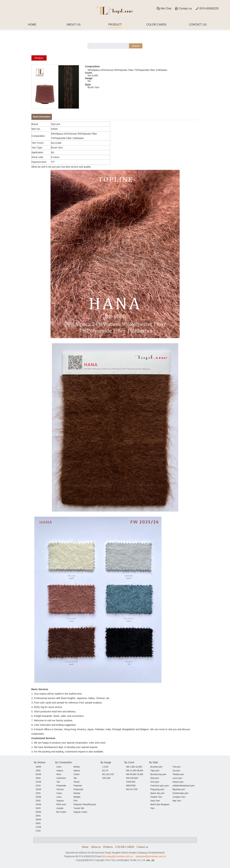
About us (96, 847)
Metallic (77, 797)
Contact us (183, 9)
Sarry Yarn (155, 801)
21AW (38, 782)
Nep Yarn (177, 801)
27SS (38, 831)
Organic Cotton (81, 812)
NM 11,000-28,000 (135, 771)
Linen (59, 767)
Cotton (77, 774)
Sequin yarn (178, 782)
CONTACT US (198, 25)
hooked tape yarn (181, 793)
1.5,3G (105, 767)
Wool (59, 774)
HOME (32, 25)
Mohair (77, 767)
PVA (76, 801)
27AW (38, 827)
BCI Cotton (62, 812)
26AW (38, 820)
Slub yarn (155, 778)
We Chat (164, 9)
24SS (38, 808)
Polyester (78, 786)
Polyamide (61, 786)
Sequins (60, 801)
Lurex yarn (177, 778)
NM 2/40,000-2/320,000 (132, 780)
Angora (60, 771)
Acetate (60, 808)
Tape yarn (155, 771)
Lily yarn (176, 771)
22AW (38, 789)
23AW (38, 797)
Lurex (59, 797)
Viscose (60, 789)
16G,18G (106, 778)
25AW (38, 812)
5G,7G (105, 771)
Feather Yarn (156, 797)
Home (85, 847)
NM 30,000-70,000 (135, 774)
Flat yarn (177, 767)
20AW (38, 774)
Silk (75, 778)
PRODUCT (115, 25)
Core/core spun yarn (160, 786)
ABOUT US (74, 25)
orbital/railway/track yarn (184, 786)
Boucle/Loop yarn (158, 774)
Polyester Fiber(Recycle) (85, 804)
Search (136, 46)
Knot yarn (155, 782)
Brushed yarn (156, 767)
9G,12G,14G (108, 774)
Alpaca (77, 771)
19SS (38, 771)
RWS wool (61, 804)
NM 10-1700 (132, 789)
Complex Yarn (179, 797)
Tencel (77, 782)
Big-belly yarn (179, 789)
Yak (58, 782)
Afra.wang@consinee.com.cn (117, 856)
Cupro (59, 793)
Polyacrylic (78, 789)
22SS (38, 793)
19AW (38, 767)
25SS (38, 816)
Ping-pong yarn (157, 789)
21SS (38, 786)
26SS (38, 823)
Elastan (77, 793)
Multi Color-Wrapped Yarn (160, 806)
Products (39, 58)
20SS (38, 778)
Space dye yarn (158, 793)
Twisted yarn (178, 774)
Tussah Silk (79, 808)
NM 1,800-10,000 (134, 767)
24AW (38, 804)
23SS (38, 801)
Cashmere (61, 778)
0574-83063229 (207, 9)
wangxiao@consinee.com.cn (151, 856)
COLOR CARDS (156, 25)
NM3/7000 (131, 786)
